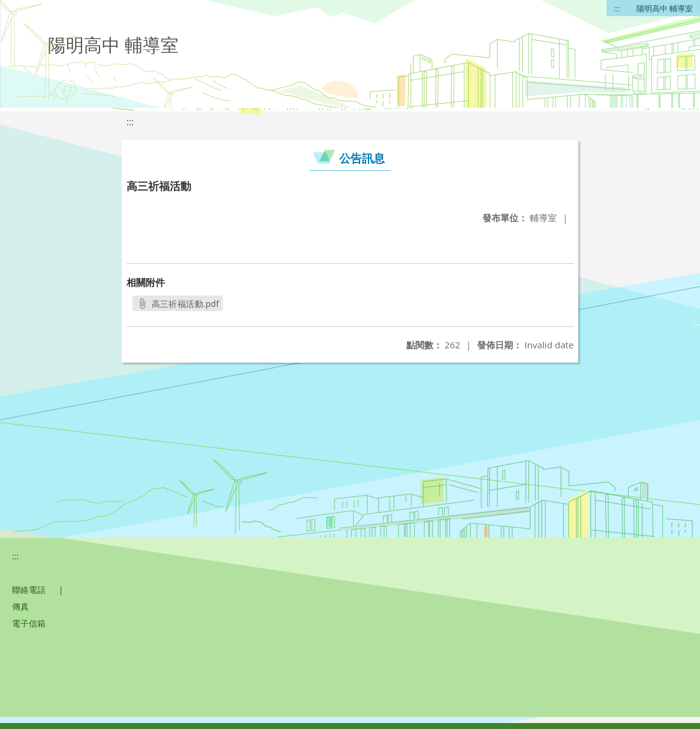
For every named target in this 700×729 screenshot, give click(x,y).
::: (617, 8)
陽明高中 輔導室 (665, 8)
